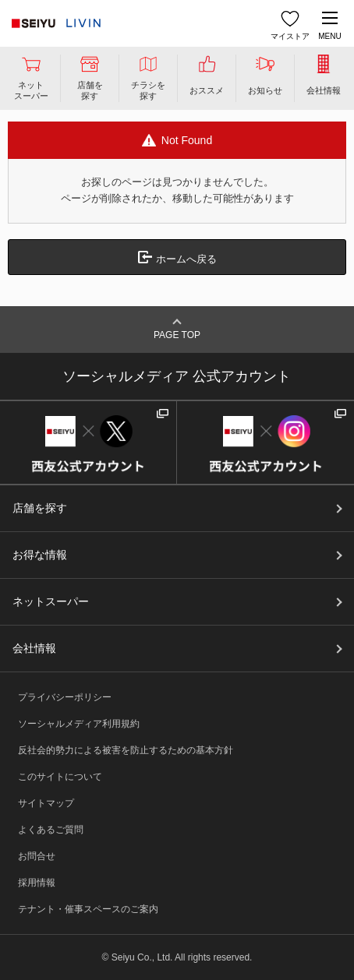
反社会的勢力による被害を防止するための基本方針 (126, 750)
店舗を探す (40, 508)
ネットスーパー (51, 601)
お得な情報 (40, 555)
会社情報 (34, 648)
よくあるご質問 (51, 830)
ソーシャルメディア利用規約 (79, 724)
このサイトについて (60, 777)
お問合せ (37, 856)
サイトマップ (46, 803)
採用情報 (37, 883)
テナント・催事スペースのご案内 (88, 909)
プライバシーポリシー (65, 697)
